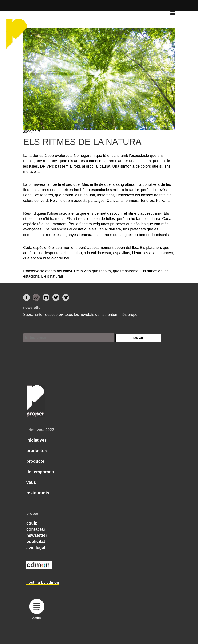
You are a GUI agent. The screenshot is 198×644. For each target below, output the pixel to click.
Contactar (36, 529)
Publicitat (36, 541)
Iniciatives (37, 440)
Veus (31, 482)
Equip (32, 523)
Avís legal (36, 548)
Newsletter (37, 535)
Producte (35, 461)
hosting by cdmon (43, 582)
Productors (37, 451)
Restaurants (38, 493)
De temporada (40, 472)
